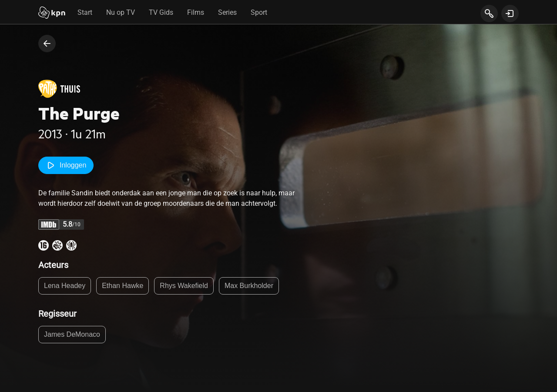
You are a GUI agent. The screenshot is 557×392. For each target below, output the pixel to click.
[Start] (52, 13)
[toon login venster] (510, 13)
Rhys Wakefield (184, 286)
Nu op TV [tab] (121, 12)
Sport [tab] (259, 12)
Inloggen (66, 165)
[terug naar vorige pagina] (47, 44)
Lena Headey (65, 286)
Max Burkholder (249, 286)
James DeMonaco (72, 334)
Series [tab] (227, 12)
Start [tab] (85, 12)
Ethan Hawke (122, 286)
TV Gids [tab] (161, 12)
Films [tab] (196, 12)
